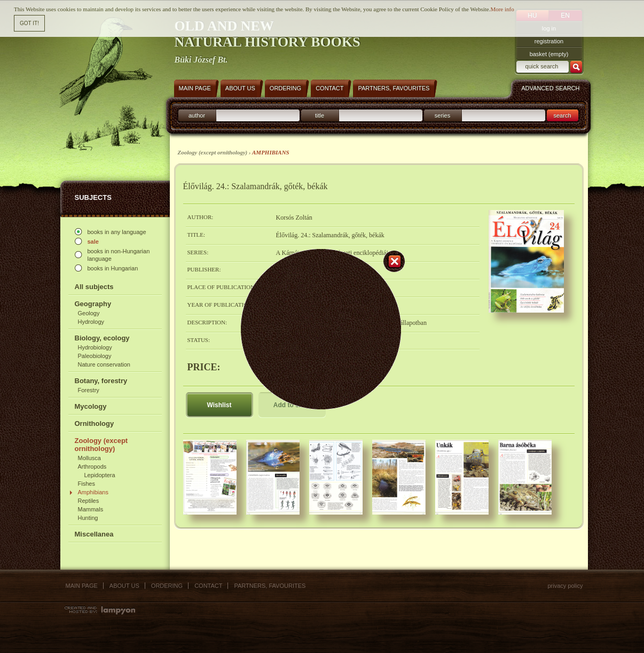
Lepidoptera (100, 475)
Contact (208, 586)
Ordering (167, 586)
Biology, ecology (102, 338)
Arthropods (92, 467)
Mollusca (89, 458)
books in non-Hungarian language (119, 255)
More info (502, 6)
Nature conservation (104, 364)
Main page (82, 586)
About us (124, 586)
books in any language (117, 232)
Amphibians (93, 492)
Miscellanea (94, 534)
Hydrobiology (95, 347)
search (562, 115)
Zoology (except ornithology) (101, 445)
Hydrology (91, 322)
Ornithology (95, 423)
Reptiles (89, 501)
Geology (89, 313)
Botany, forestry (101, 381)
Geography (93, 304)
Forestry (89, 390)
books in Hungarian (113, 268)
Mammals (91, 509)
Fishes (87, 484)
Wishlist (219, 405)
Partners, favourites (270, 586)
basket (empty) (549, 54)
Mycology (91, 406)
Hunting (88, 518)
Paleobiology (95, 356)
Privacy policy (565, 586)
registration (549, 41)
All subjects (94, 287)
